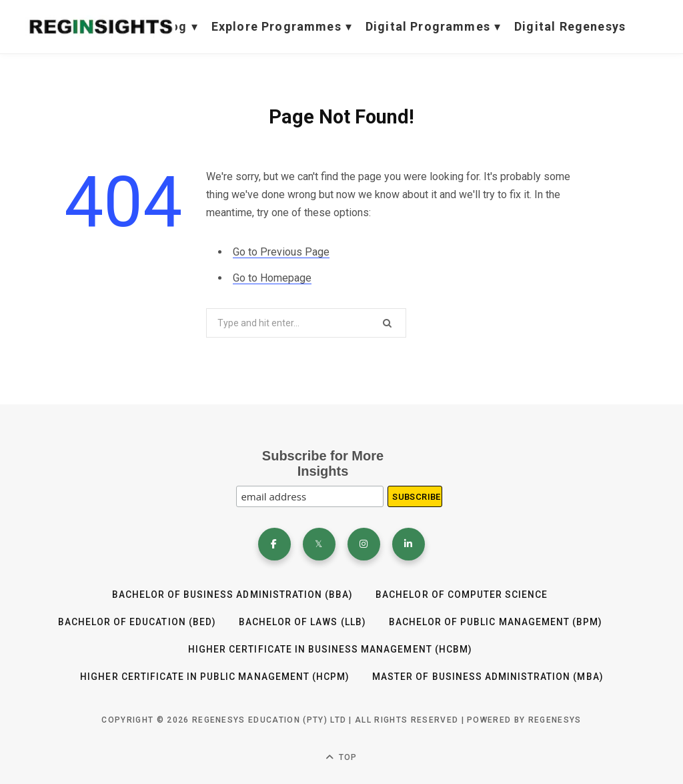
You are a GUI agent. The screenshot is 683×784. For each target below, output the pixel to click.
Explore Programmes (282, 27)
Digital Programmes (433, 27)
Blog (178, 27)
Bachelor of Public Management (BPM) (496, 623)
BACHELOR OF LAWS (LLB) (302, 623)
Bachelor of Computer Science (462, 595)
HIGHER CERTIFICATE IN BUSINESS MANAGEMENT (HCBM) (329, 649)
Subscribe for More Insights (323, 463)
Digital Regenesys (570, 26)
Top (341, 756)
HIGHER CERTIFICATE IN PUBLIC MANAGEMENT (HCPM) (214, 676)
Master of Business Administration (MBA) (488, 676)
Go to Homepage (272, 278)
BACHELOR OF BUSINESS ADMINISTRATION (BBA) (232, 595)
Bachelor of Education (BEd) (136, 623)
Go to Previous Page (281, 252)
